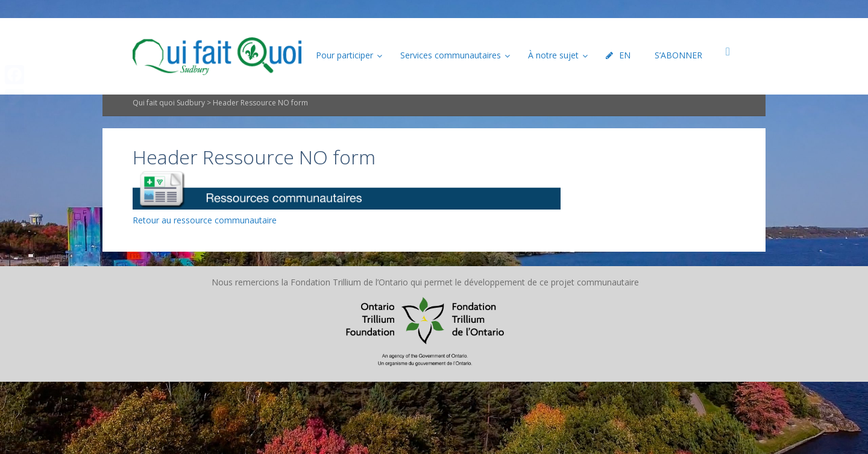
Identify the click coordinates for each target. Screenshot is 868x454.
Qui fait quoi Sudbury (169, 103)
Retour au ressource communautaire (205, 220)
